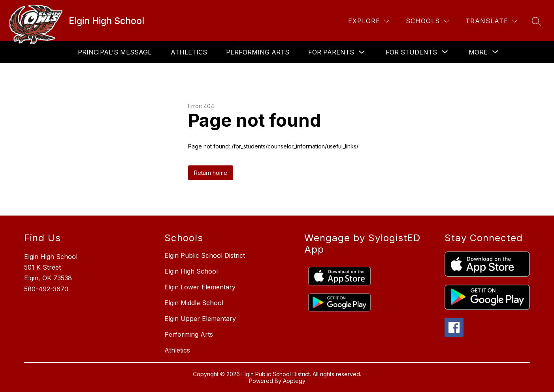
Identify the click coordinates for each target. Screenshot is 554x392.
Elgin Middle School (194, 303)
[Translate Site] (491, 21)
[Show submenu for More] (478, 52)
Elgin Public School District (205, 255)
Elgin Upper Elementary (200, 319)
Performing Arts (258, 52)
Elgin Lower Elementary (200, 287)
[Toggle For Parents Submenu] (362, 52)
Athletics (189, 52)
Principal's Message (115, 52)
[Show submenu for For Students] (411, 52)
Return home (211, 173)
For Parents (331, 52)
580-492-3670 (46, 289)
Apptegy (294, 381)
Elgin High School (191, 271)
